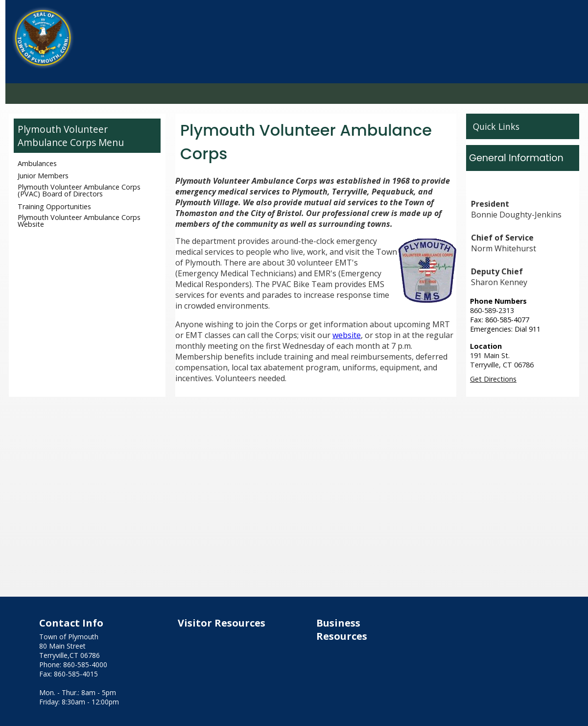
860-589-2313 (492, 310)
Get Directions (493, 379)
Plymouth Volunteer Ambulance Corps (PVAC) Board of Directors (79, 190)
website (347, 335)
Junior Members (43, 176)
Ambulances (37, 163)
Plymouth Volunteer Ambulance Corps (63, 136)
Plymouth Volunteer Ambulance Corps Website (79, 221)
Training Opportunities (54, 206)
